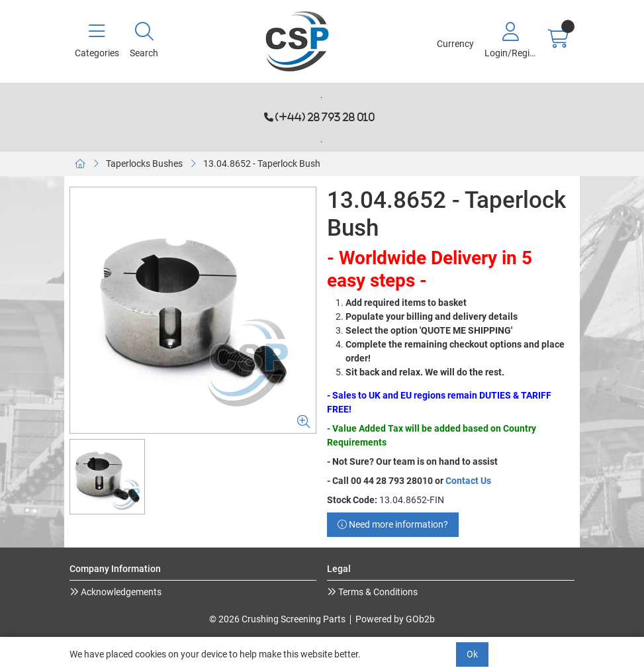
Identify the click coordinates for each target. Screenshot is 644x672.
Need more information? (393, 524)
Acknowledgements (120, 592)
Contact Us (468, 481)
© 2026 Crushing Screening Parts (277, 619)
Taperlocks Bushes (144, 164)
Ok (472, 654)
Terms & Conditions (377, 592)
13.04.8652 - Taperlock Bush (262, 164)
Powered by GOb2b (395, 619)
